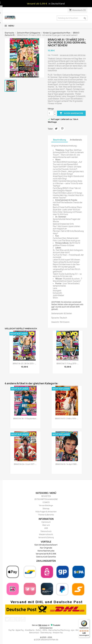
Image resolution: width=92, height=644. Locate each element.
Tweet (56, 129)
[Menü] (88, 621)
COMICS (46, 502)
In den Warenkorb (71, 113)
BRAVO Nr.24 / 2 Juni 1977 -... (25, 464)
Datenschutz (46, 531)
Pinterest (62, 129)
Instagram (23, 619)
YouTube (13, 619)
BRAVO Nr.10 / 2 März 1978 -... (67, 419)
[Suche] (72, 18)
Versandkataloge (46, 505)
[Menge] (51, 113)
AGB (46, 528)
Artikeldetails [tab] (76, 140)
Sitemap (46, 508)
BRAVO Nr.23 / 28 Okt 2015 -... (24, 364)
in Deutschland (57, 4)
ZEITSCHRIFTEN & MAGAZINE (46, 499)
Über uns (46, 525)
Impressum (46, 522)
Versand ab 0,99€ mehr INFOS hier (73, 55)
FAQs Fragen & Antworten (46, 512)
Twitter (7, 619)
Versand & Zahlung (46, 537)
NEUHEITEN (46, 496)
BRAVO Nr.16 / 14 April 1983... (67, 464)
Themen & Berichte (46, 515)
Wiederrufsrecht (46, 534)
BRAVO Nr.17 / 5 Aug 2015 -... (68, 364)
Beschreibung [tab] (60, 140)
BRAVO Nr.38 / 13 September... (25, 419)
